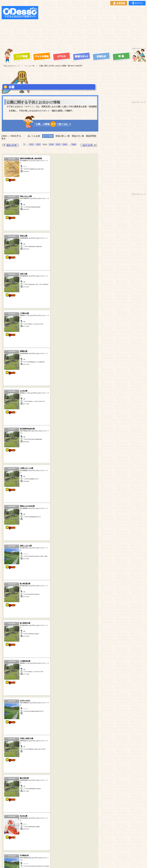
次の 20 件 (90, 145)
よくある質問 (59, 816)
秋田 (34, 733)
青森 (19, 733)
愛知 (64, 729)
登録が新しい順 (63, 136)
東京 (12, 729)
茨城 (34, 729)
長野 (12, 733)
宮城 (42, 733)
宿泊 (50, 662)
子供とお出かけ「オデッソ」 (68, 808)
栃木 (49, 729)
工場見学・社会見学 (16, 674)
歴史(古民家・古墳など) (50, 674)
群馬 (41, 729)
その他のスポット (70, 759)
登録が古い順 (78, 136)
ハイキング (16, 678)
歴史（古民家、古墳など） (13, 759)
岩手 (27, 733)
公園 (16, 670)
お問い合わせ (89, 816)
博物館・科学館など (84, 670)
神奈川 (3, 729)
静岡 (56, 729)
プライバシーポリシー (41, 816)
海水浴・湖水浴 (84, 662)
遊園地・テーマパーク (16, 662)
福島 (49, 733)
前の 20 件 (10, 145)
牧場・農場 (50, 678)
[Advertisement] (74, 27)
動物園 (84, 666)
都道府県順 (91, 136)
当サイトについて (8, 816)
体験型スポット (50, 670)
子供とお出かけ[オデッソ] (70, 826)
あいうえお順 (34, 136)
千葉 (27, 729)
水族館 (84, 674)
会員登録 (119, 3)
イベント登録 (74, 816)
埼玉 (19, 729)
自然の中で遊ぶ (50, 666)
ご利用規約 (23, 816)
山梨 (5, 733)
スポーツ (16, 666)
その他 (84, 678)
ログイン (137, 3)
